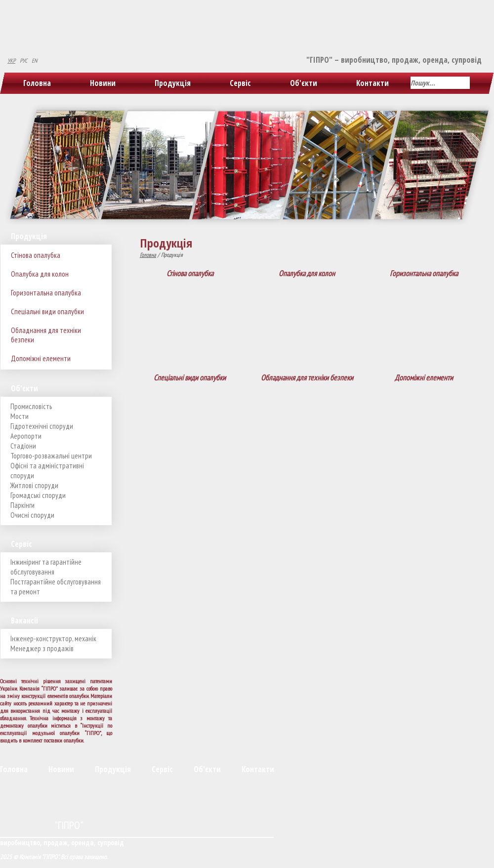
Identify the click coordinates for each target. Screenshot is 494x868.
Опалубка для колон (40, 274)
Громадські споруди (38, 495)
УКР (11, 61)
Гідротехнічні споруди (42, 426)
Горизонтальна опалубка (46, 293)
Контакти (372, 83)
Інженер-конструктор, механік (53, 639)
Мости (20, 416)
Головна (37, 83)
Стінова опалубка (36, 255)
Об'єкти (304, 83)
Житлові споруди (34, 485)
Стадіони (23, 446)
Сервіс (240, 83)
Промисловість (31, 406)
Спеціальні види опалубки (47, 311)
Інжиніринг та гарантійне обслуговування (46, 567)
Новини (103, 83)
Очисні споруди (32, 515)
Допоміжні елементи (41, 358)
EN (34, 61)
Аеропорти (26, 436)
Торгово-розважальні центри (51, 456)
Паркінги (22, 505)
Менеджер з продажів (42, 648)
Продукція (173, 83)
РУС (23, 61)
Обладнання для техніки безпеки (46, 335)
